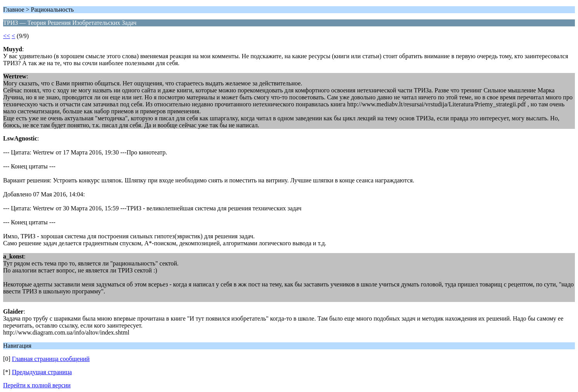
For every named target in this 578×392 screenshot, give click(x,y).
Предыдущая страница (42, 372)
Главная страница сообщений (51, 359)
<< (7, 36)
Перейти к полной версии (37, 385)
